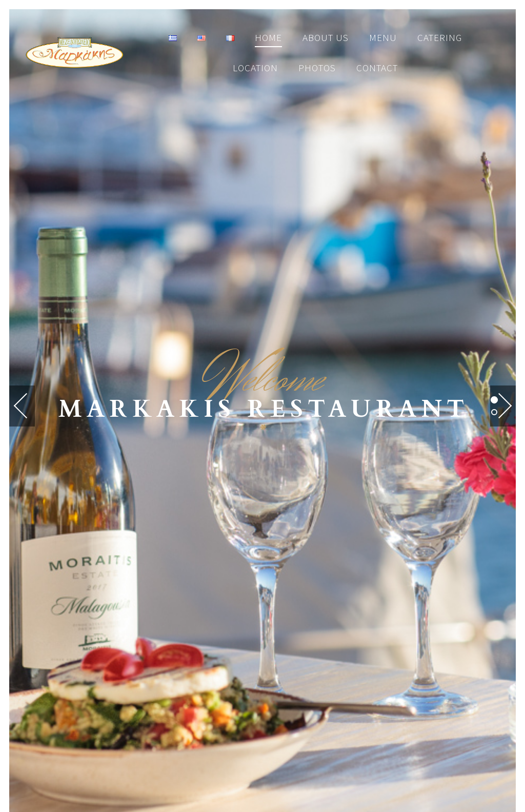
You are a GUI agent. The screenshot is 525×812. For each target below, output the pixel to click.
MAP (262, 573)
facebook (191, 766)
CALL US (262, 532)
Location (255, 68)
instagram (332, 766)
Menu (383, 37)
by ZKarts (297, 741)
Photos (317, 68)
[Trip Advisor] (297, 625)
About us (326, 37)
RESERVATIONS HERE (262, 472)
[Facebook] (224, 625)
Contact (377, 68)
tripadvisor (261, 766)
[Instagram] (260, 625)
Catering (440, 37)
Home (268, 37)
